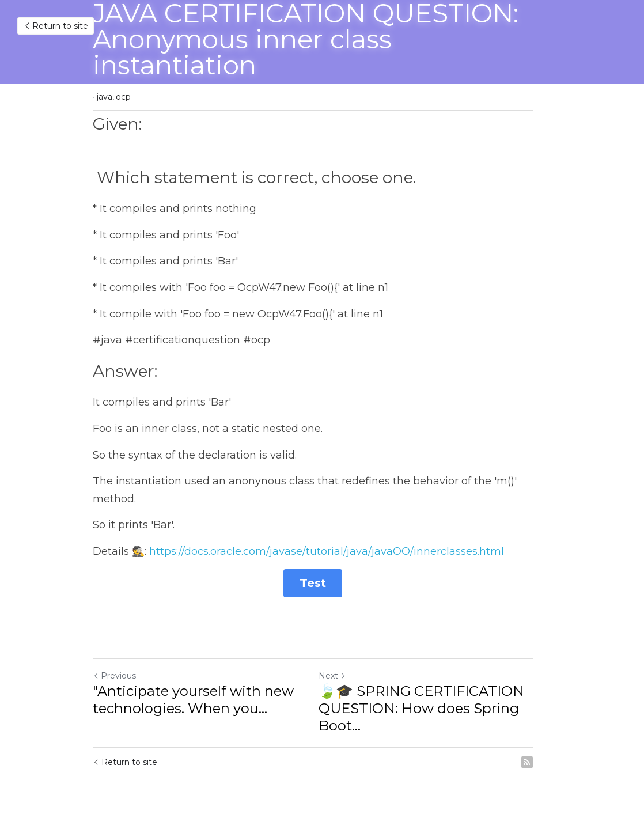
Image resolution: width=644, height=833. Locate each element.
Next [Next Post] (342, 677)
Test (322, 584)
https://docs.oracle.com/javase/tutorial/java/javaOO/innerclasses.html (327, 551)
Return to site (56, 26)
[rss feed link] (545, 763)
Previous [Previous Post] (114, 677)
